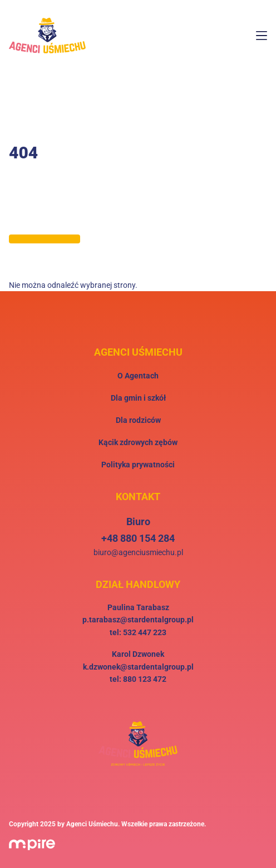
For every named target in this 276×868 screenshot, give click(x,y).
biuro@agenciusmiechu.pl (138, 552)
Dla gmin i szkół (138, 398)
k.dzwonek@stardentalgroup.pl (138, 667)
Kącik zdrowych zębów (138, 442)
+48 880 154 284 (138, 538)
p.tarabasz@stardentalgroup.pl (138, 620)
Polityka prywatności (138, 465)
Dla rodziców (138, 420)
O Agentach (138, 376)
